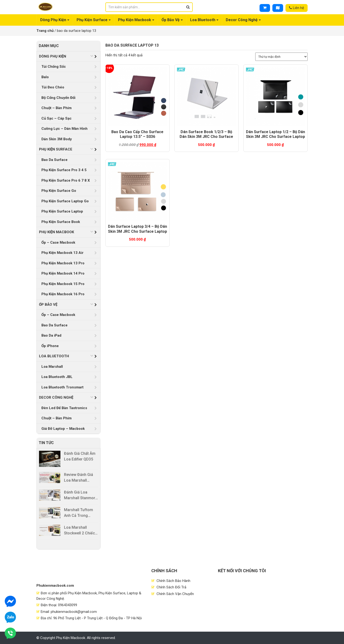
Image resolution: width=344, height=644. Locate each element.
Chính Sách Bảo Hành (173, 581)
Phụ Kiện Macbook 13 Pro (63, 263)
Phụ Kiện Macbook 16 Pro (63, 294)
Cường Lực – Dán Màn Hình (64, 129)
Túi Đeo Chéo (53, 87)
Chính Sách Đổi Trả (171, 587)
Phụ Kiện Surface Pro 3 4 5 (64, 170)
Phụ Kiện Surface (92, 20)
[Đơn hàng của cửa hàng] (281, 57)
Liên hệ (297, 8)
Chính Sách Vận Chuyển (175, 594)
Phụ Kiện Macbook (135, 20)
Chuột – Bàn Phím (57, 108)
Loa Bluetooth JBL (57, 377)
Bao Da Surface (54, 160)
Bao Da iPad (51, 335)
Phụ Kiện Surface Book (61, 222)
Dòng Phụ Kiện (53, 20)
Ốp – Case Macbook (58, 242)
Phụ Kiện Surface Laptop (62, 211)
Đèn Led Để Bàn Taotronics (64, 408)
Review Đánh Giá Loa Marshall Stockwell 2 (79, 480)
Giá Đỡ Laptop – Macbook (63, 429)
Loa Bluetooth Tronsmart (62, 387)
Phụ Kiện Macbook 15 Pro (63, 284)
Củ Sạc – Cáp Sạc (57, 118)
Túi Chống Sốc (54, 67)
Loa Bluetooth (203, 20)
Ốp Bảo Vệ (171, 20)
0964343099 (68, 605)
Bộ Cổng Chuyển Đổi (58, 98)
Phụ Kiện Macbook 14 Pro (63, 273)
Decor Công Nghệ (242, 20)
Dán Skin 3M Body (57, 139)
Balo (45, 77)
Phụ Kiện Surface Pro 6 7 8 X (66, 180)
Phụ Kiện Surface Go (59, 191)
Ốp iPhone (50, 346)
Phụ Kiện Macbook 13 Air (62, 253)
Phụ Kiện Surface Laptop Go (65, 201)
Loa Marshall (52, 367)
